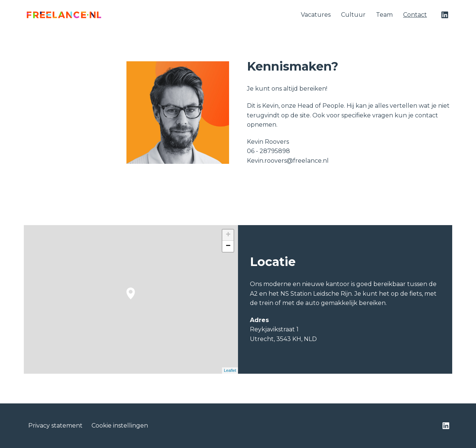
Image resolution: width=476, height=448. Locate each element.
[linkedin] (445, 15)
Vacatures (316, 15)
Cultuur (353, 15)
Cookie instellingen (120, 426)
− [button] (228, 246)
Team (384, 15)
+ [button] (228, 235)
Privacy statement (55, 426)
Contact (415, 15)
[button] (131, 293)
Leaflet (230, 370)
